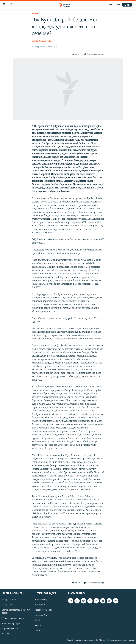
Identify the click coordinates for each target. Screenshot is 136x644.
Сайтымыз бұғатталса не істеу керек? (16, 612)
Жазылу (5, 634)
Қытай (38, 626)
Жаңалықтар (41, 600)
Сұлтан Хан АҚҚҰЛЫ (42, 41)
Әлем (37, 631)
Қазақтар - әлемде (44, 610)
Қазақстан (40, 605)
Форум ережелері (10, 628)
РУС (119, 5)
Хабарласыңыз (9, 600)
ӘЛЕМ (35, 14)
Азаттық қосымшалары (13, 618)
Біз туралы (7, 605)
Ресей (38, 620)
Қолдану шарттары (11, 623)
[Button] (76, 54)
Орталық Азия (42, 615)
